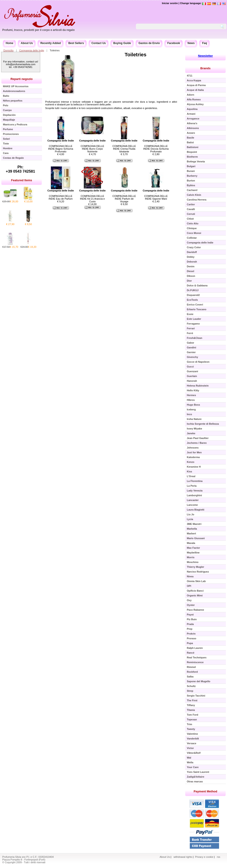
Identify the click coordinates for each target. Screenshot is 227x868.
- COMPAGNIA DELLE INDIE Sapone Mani (156, 195)
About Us (27, 43)
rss (218, 857)
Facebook (174, 43)
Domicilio (9, 50)
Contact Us (99, 43)
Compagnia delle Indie (32, 50)
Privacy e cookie (204, 857)
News (191, 43)
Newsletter (205, 56)
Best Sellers (76, 43)
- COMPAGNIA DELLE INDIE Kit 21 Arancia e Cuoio (93, 196)
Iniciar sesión (170, 3)
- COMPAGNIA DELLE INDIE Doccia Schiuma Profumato (156, 146)
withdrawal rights (183, 857)
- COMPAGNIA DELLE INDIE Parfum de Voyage (124, 196)
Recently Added (51, 43)
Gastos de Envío (149, 43)
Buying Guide (122, 43)
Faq (204, 43)
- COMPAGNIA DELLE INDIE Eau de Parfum (61, 195)
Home (9, 43)
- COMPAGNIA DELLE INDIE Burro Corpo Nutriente (93, 146)
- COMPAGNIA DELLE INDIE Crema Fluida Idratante (124, 146)
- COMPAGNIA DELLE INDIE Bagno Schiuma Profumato (61, 146)
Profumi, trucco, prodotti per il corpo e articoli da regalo (38, 30)
